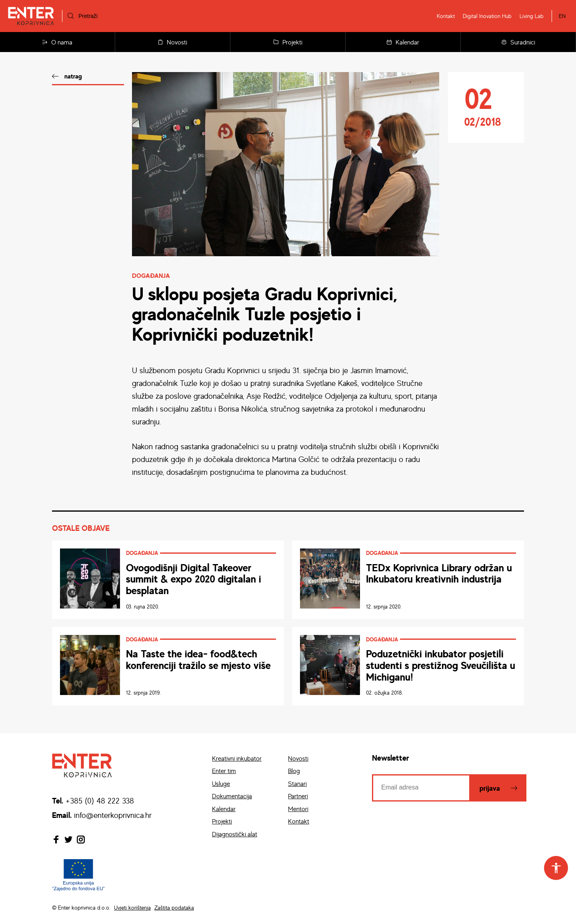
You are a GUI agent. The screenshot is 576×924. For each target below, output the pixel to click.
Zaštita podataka (174, 907)
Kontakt (446, 16)
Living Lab (532, 16)
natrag (73, 76)
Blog (294, 771)
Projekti (288, 42)
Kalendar (403, 42)
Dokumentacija (232, 796)
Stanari (297, 783)
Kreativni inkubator (237, 758)
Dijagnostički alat (235, 834)
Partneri (298, 796)
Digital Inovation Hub (487, 16)
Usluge (221, 783)
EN (562, 16)
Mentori (298, 809)
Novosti (173, 42)
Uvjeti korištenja (132, 907)
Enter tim (224, 771)
